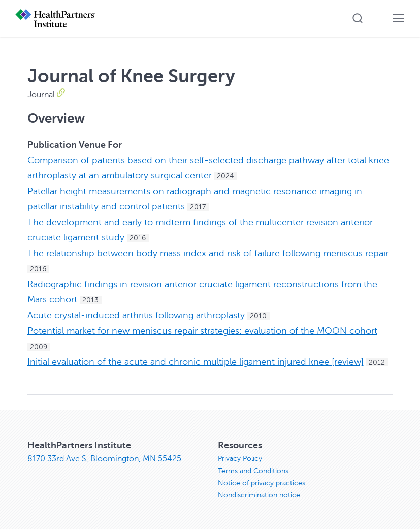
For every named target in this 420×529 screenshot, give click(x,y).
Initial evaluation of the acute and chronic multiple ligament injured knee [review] (196, 362)
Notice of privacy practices (262, 483)
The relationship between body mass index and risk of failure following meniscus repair (208, 253)
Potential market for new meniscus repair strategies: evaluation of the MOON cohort (202, 331)
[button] (358, 18)
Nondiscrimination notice (259, 495)
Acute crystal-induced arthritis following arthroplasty (136, 315)
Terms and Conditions (253, 471)
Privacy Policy (240, 459)
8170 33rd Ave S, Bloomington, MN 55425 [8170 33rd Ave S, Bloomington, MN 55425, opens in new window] (104, 459)
